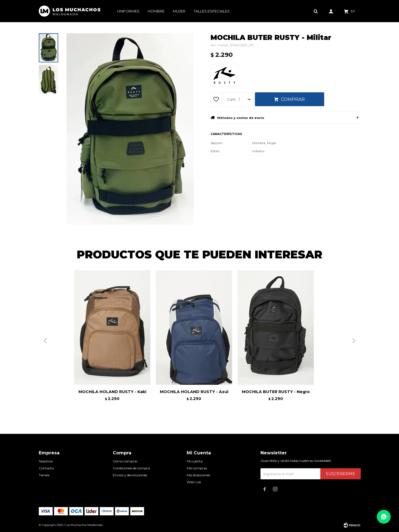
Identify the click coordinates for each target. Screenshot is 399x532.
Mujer (179, 11)
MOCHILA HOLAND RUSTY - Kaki (112, 392)
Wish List (194, 482)
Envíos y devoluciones (130, 475)
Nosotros (46, 461)
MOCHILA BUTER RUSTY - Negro (276, 392)
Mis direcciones (198, 475)
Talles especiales (212, 11)
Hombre (156, 11)
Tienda (44, 475)
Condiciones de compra (131, 468)
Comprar (293, 99)
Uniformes (128, 11)
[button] (354, 341)
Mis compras (197, 468)
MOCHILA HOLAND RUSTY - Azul (194, 392)
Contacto (46, 468)
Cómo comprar (125, 461)
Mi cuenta (195, 461)
